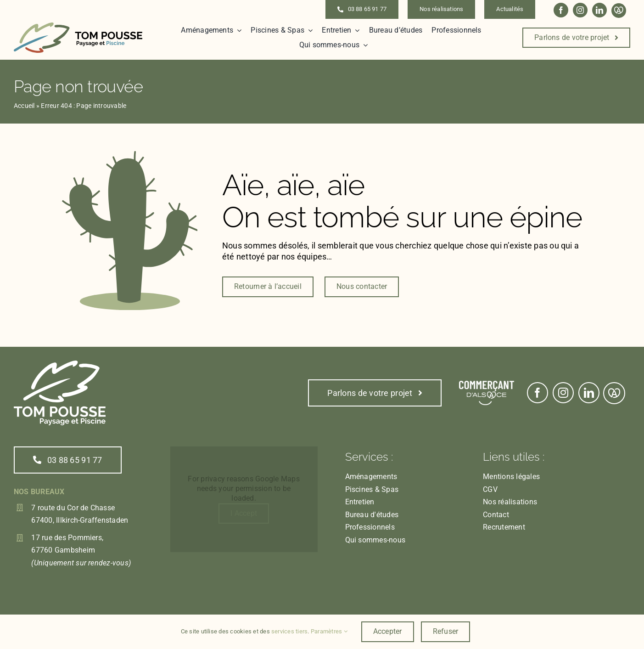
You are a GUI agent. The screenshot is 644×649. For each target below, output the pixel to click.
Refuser (446, 631)
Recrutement (504, 527)
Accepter (388, 631)
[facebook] (561, 10)
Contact (496, 515)
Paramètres (329, 631)
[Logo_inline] (78, 26)
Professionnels (370, 527)
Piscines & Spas (372, 489)
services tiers (289, 631)
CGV (490, 489)
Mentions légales (511, 477)
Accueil (24, 106)
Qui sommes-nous (375, 540)
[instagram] (580, 10)
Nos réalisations (510, 502)
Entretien (360, 502)
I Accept (244, 513)
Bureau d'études (372, 515)
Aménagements (371, 477)
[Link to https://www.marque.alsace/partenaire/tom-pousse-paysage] (619, 11)
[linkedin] (599, 10)
